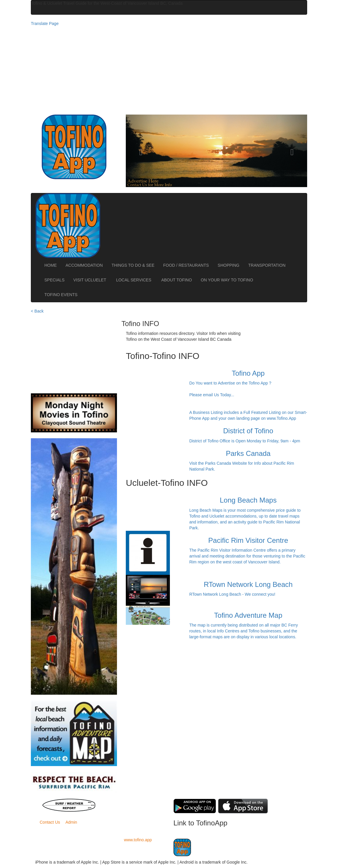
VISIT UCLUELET (90, 280)
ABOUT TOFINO (177, 280)
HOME (51, 265)
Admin (71, 822)
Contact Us (50, 822)
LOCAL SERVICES (134, 280)
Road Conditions (135, 807)
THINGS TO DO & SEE (133, 265)
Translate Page (45, 23)
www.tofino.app (138, 840)
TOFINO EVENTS (61, 295)
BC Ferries (136, 802)
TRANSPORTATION (267, 265)
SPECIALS (54, 280)
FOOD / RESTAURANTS (186, 265)
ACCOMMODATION (84, 265)
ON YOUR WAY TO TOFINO (227, 280)
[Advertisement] (169, 70)
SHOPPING (229, 265)
